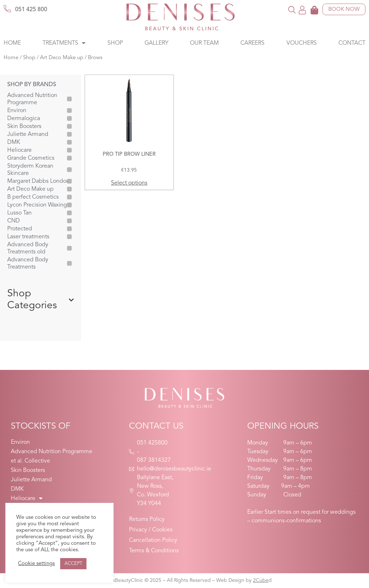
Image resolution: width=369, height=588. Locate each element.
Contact (352, 43)
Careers (252, 43)
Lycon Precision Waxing (37, 205)
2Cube (261, 580)
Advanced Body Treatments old (28, 248)
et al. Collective (30, 461)
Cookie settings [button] (36, 564)
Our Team (204, 43)
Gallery (156, 43)
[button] (292, 10)
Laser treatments (28, 237)
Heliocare (19, 150)
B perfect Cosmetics (33, 197)
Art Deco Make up (62, 58)
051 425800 (152, 443)
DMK (14, 142)
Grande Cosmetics (31, 158)
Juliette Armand (28, 134)
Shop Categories (41, 300)
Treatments (64, 43)
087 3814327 (154, 460)
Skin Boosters (24, 127)
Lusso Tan (19, 213)
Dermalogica (24, 119)
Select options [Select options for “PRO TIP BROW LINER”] (129, 183)
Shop (115, 43)
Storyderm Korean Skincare (30, 170)
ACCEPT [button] (73, 564)
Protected (20, 229)
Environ (17, 111)
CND (14, 221)
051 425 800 (31, 10)
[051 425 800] (7, 9)
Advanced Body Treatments (28, 264)
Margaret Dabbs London (38, 181)
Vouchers (302, 43)
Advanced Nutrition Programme (32, 99)
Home (12, 43)
